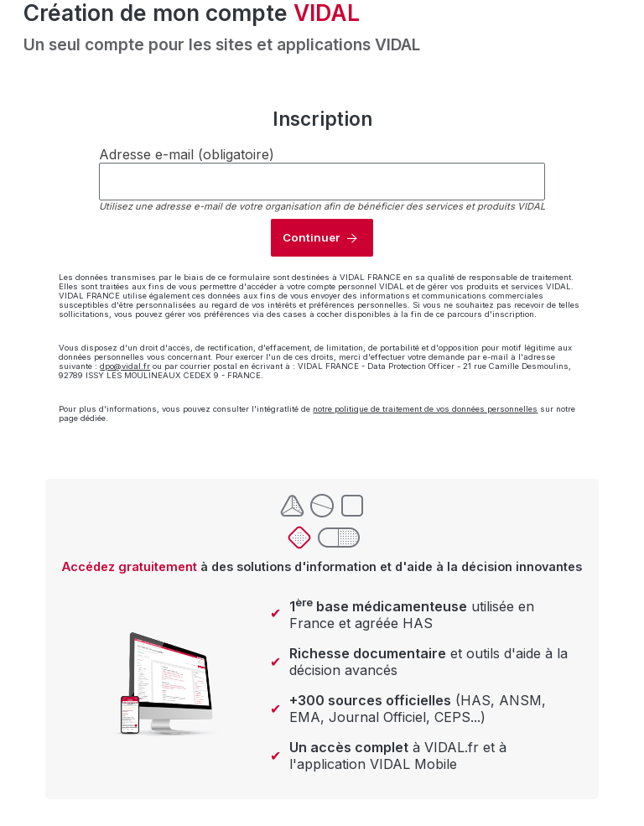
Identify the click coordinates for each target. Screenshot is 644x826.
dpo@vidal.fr (125, 366)
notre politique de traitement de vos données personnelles (425, 409)
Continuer (311, 237)
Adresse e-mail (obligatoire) (187, 154)
